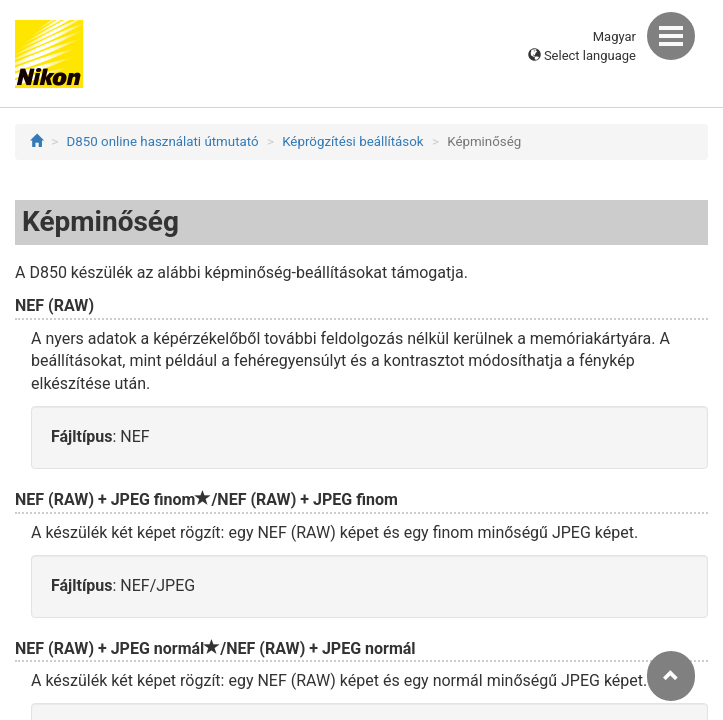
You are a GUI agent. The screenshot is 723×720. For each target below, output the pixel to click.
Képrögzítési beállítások (352, 141)
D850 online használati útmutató (163, 141)
